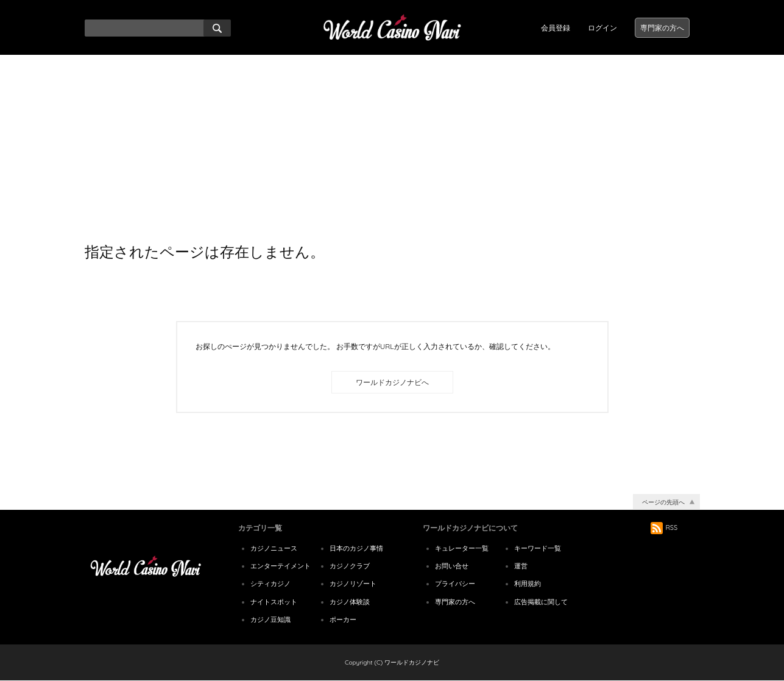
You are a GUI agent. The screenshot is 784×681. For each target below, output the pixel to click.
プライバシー (455, 584)
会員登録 (556, 28)
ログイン (602, 28)
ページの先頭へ (663, 502)
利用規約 (528, 584)
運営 (521, 566)
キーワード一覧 (538, 548)
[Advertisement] (392, 146)
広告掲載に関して (541, 602)
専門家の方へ (662, 28)
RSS (664, 528)
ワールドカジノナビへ (392, 382)
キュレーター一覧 (462, 548)
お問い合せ (452, 566)
